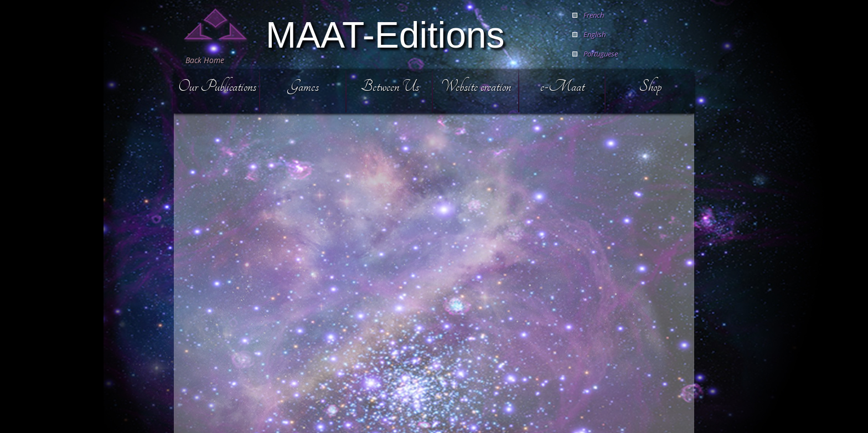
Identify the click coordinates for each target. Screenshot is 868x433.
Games (303, 86)
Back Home (205, 60)
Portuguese (601, 54)
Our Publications (217, 86)
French (594, 15)
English (595, 34)
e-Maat (562, 86)
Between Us (390, 86)
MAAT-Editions (385, 34)
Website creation (476, 86)
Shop (650, 86)
